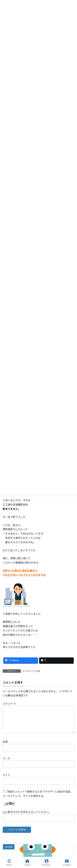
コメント (9, 704)
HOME (27, 863)
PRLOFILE (46, 863)
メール (7, 763)
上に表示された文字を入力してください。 (27, 816)
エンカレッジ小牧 (31, 671)
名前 (5, 746)
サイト (7, 779)
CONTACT (67, 863)
